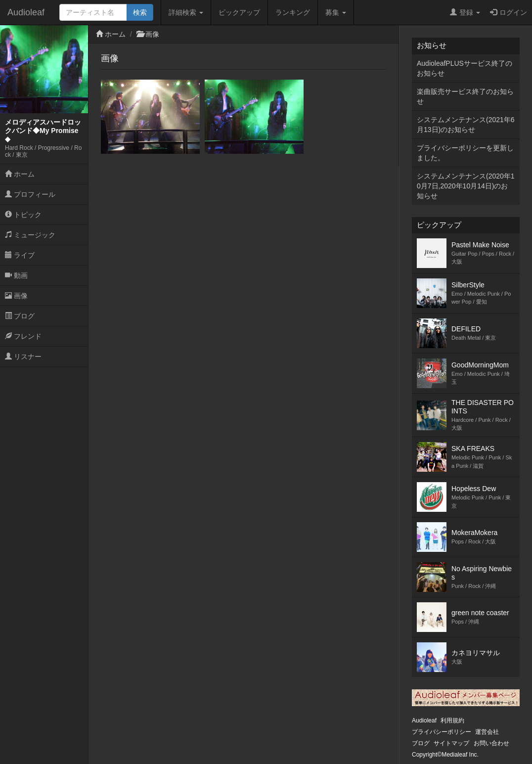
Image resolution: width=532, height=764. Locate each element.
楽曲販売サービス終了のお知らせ (465, 96)
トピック (23, 215)
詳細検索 (186, 12)
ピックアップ (239, 12)
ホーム (20, 174)
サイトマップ (451, 743)
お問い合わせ (491, 743)
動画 (16, 275)
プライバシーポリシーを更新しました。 (465, 153)
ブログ (20, 316)
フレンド (23, 336)
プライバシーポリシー (442, 732)
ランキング (293, 12)
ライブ (20, 255)
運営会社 (487, 732)
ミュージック (30, 235)
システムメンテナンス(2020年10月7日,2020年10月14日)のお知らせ (466, 186)
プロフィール (30, 194)
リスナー (23, 357)
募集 (336, 12)
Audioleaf (26, 12)
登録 (465, 12)
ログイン (509, 12)
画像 (16, 296)
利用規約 (452, 720)
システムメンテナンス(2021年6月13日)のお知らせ (466, 125)
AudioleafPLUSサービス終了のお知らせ (465, 68)
